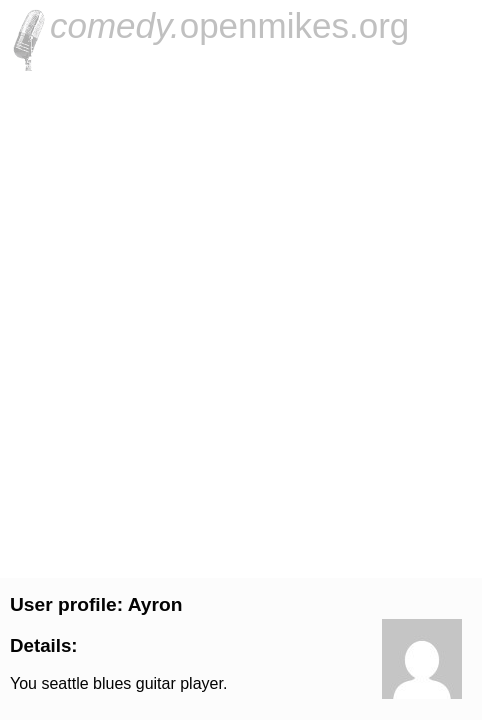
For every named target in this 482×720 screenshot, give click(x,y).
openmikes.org (229, 25)
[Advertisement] (241, 322)
